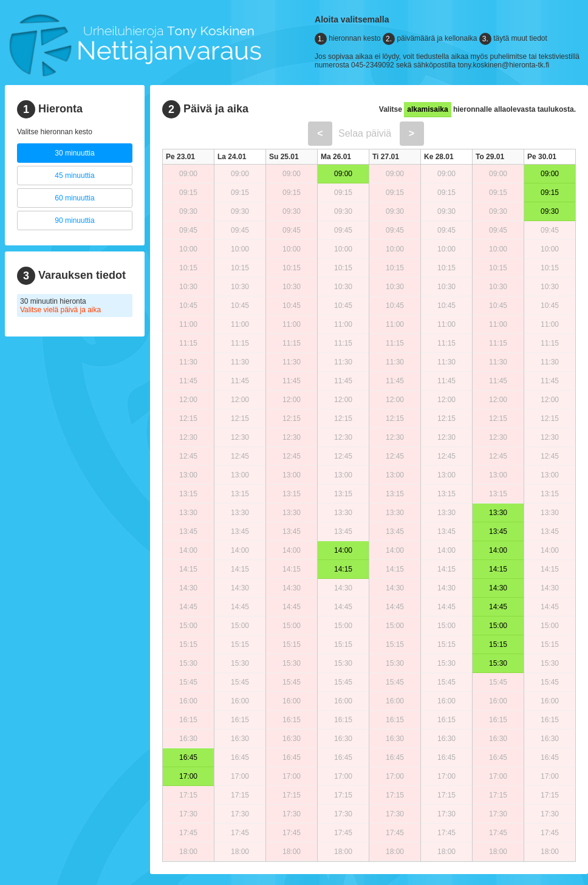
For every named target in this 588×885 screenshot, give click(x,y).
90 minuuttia (74, 220)
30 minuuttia (74, 153)
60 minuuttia (74, 198)
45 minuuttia (74, 176)
